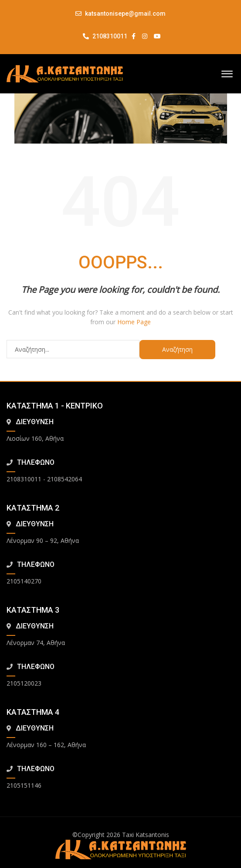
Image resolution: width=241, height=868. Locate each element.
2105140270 (24, 581)
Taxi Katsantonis (146, 835)
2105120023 (24, 683)
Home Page (134, 322)
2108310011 (105, 36)
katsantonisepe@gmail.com (125, 14)
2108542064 (64, 479)
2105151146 (24, 785)
